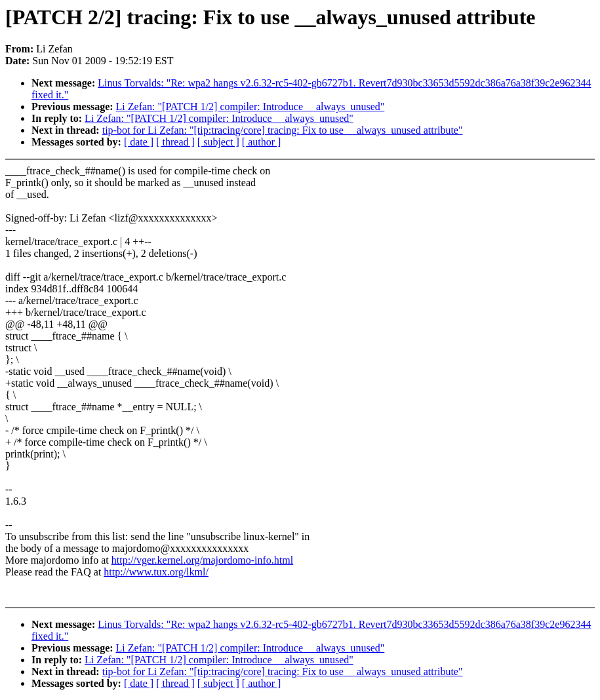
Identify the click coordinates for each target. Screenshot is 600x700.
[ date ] (139, 142)
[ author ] (262, 142)
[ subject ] (218, 142)
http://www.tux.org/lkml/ (156, 572)
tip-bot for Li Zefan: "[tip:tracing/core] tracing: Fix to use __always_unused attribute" (283, 130)
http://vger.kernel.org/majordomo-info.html (202, 560)
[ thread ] (175, 142)
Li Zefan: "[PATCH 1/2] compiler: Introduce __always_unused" (250, 107)
